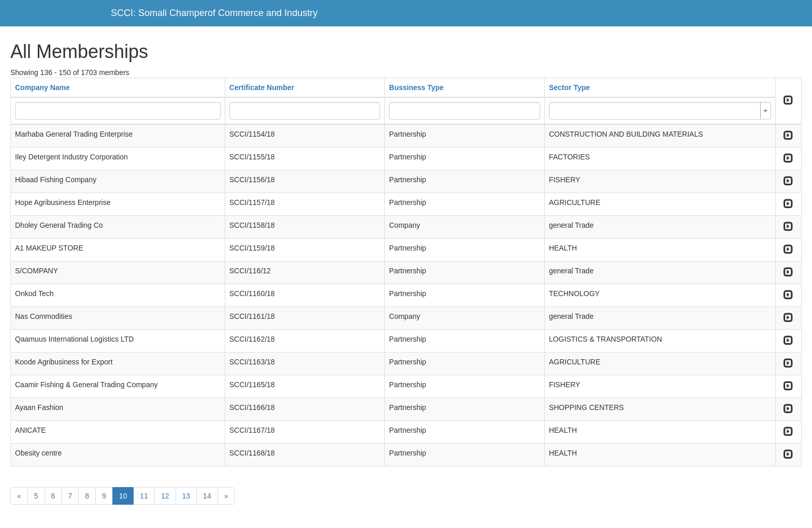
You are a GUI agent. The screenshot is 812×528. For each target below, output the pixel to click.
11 (144, 496)
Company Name (42, 87)
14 (207, 496)
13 (186, 496)
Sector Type (569, 87)
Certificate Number (262, 87)
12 (165, 496)
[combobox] (660, 111)
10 (123, 496)
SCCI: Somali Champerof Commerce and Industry (214, 13)
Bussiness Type (416, 87)
